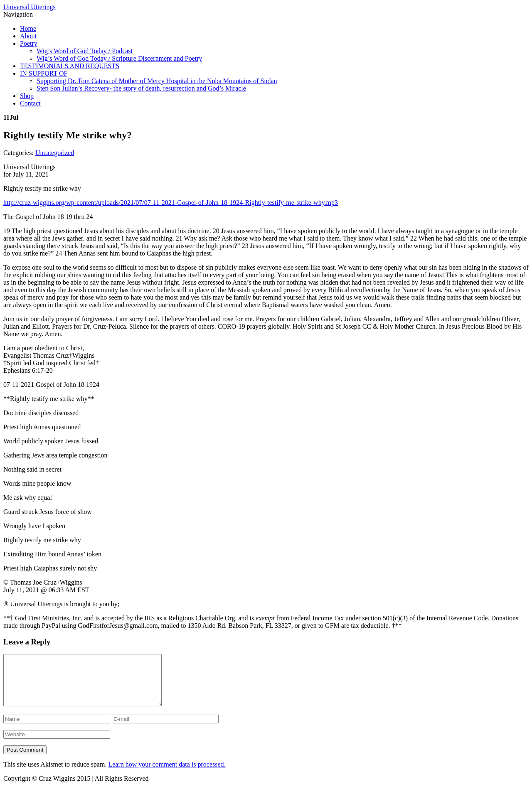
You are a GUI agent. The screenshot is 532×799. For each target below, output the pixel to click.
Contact (30, 103)
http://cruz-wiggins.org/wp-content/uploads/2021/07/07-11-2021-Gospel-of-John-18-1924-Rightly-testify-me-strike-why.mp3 (171, 203)
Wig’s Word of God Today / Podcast (85, 51)
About (28, 36)
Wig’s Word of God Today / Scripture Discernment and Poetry (119, 58)
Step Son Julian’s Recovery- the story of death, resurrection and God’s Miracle (141, 88)
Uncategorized (55, 153)
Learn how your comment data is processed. (167, 774)
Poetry (29, 43)
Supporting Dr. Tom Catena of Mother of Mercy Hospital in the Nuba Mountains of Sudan (157, 81)
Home (28, 28)
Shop (27, 96)
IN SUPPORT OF (44, 73)
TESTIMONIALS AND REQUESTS (70, 66)
